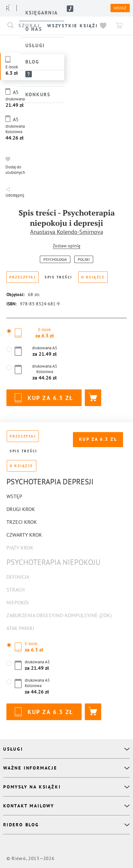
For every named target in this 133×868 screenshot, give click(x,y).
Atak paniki (20, 628)
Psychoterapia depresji (50, 482)
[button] (32, 128)
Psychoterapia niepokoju (53, 562)
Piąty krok (20, 548)
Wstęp (14, 496)
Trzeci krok (22, 522)
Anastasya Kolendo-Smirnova (67, 232)
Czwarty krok (24, 535)
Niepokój (18, 602)
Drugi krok (21, 509)
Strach (16, 590)
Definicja (18, 577)
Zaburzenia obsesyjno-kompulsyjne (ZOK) (59, 615)
